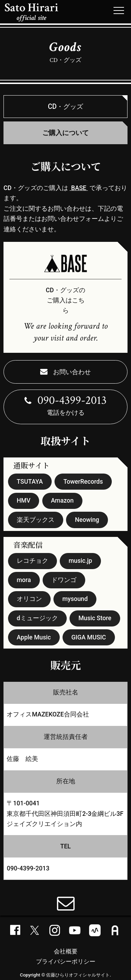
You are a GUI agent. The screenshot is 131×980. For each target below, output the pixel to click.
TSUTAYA (30, 482)
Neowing (87, 520)
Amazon (62, 500)
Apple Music (34, 637)
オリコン (29, 599)
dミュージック (37, 618)
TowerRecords (83, 482)
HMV (24, 500)
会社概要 (66, 951)
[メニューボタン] (119, 10)
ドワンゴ (64, 580)
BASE (79, 188)
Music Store (95, 618)
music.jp (81, 561)
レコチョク (32, 561)
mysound (75, 599)
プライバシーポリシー (66, 961)
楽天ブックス (36, 520)
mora (24, 580)
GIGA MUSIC (89, 637)
